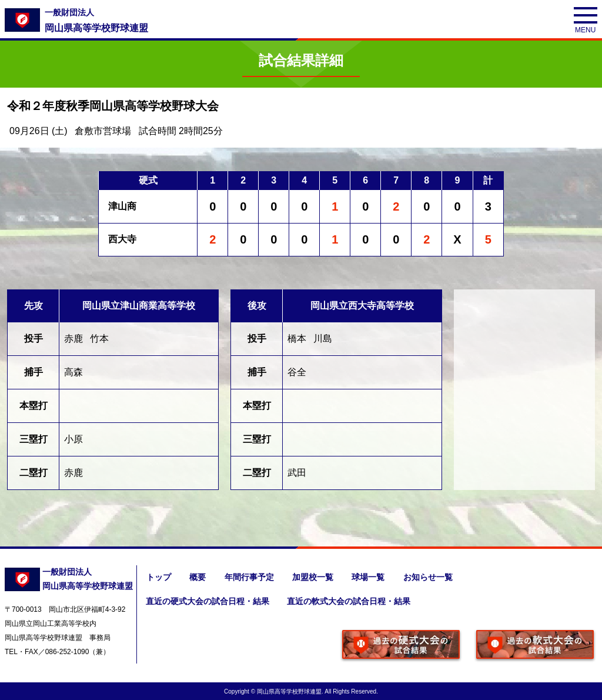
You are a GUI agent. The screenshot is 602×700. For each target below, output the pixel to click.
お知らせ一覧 (429, 577)
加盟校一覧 (313, 577)
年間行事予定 (249, 577)
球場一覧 (369, 577)
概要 (198, 577)
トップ (158, 577)
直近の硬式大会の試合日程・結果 (208, 601)
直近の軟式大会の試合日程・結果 (350, 601)
